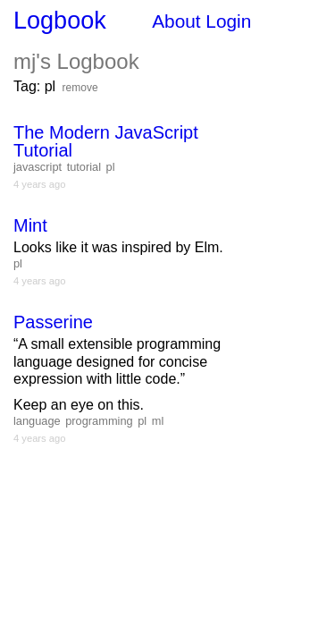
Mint (30, 225)
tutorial (84, 167)
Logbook (60, 21)
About (176, 21)
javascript (38, 167)
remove (80, 88)
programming (99, 421)
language (37, 421)
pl (111, 167)
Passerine (53, 322)
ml (158, 421)
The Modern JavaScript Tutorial (106, 141)
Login (228, 21)
